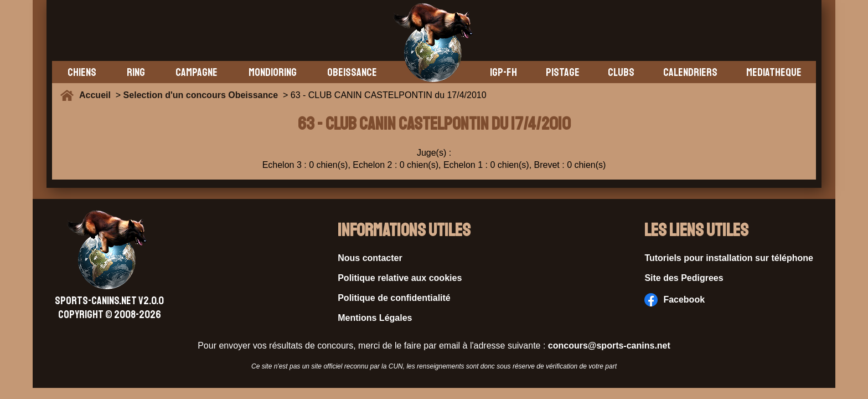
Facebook (675, 300)
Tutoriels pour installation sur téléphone (729, 258)
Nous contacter (370, 258)
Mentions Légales (375, 318)
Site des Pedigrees (684, 278)
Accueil (97, 95)
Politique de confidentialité (394, 298)
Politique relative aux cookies (400, 278)
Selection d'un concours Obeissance (201, 95)
